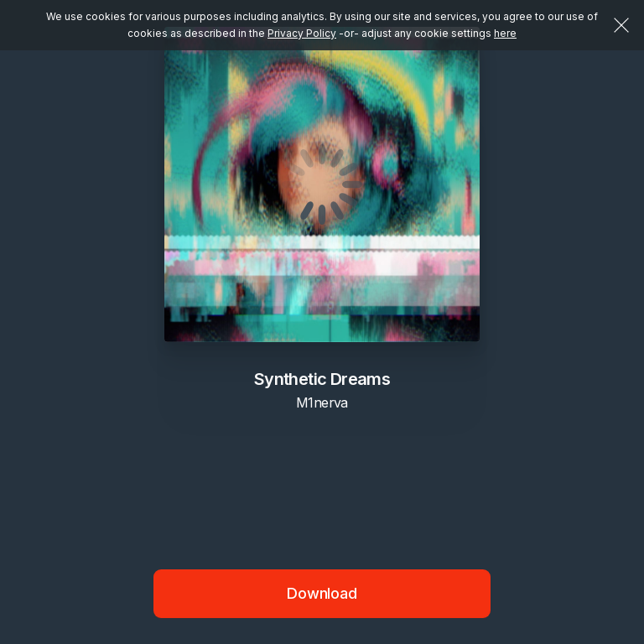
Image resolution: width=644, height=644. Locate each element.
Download (322, 593)
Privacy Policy (302, 33)
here (505, 33)
